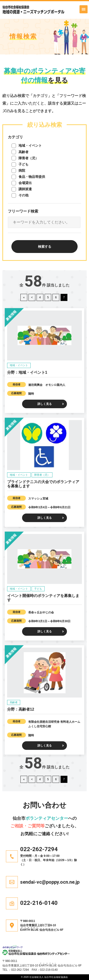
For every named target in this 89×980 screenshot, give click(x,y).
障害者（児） (28, 158)
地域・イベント (30, 146)
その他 (23, 195)
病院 (22, 170)
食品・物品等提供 (32, 176)
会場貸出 (25, 183)
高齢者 (23, 152)
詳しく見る (45, 399)
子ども (23, 164)
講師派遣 (25, 189)
